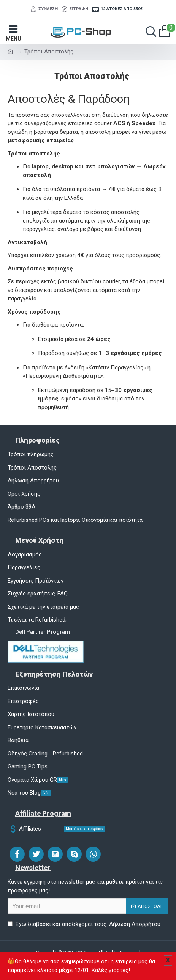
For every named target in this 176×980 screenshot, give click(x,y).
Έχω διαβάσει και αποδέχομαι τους (85, 924)
